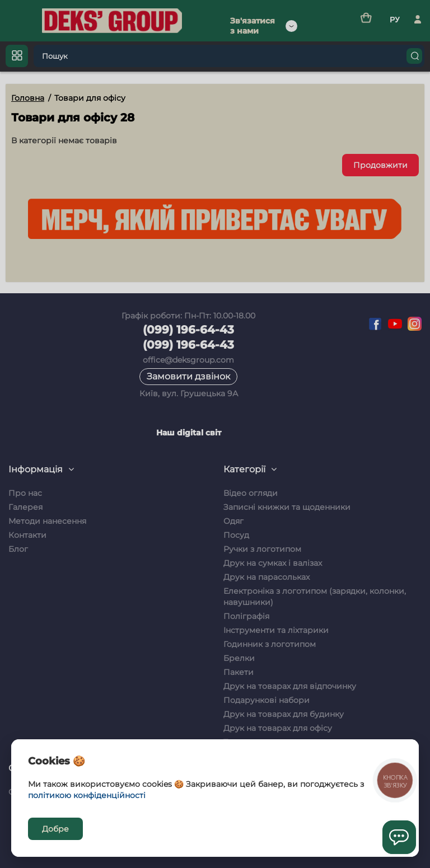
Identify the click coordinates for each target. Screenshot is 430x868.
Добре (55, 829)
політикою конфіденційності (87, 795)
